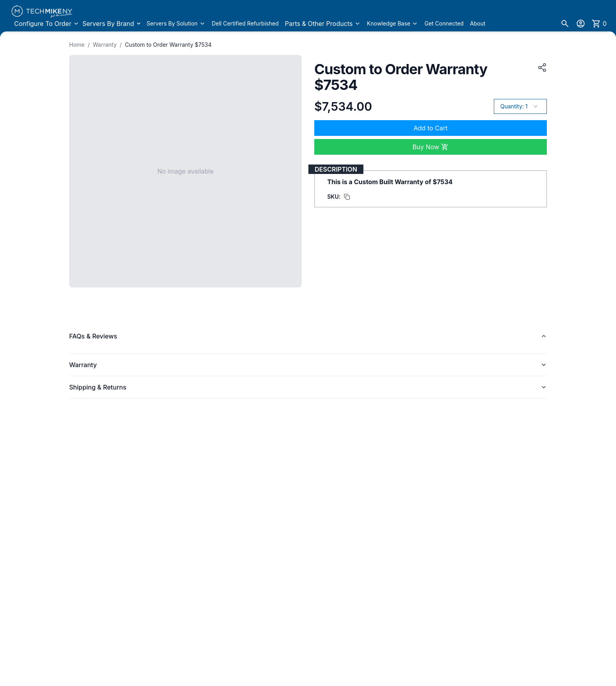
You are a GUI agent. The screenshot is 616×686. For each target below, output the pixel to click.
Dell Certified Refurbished (245, 23)
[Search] (565, 24)
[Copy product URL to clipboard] (541, 68)
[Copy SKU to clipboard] (339, 197)
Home (77, 45)
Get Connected (444, 23)
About (478, 23)
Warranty (105, 45)
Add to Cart (431, 128)
